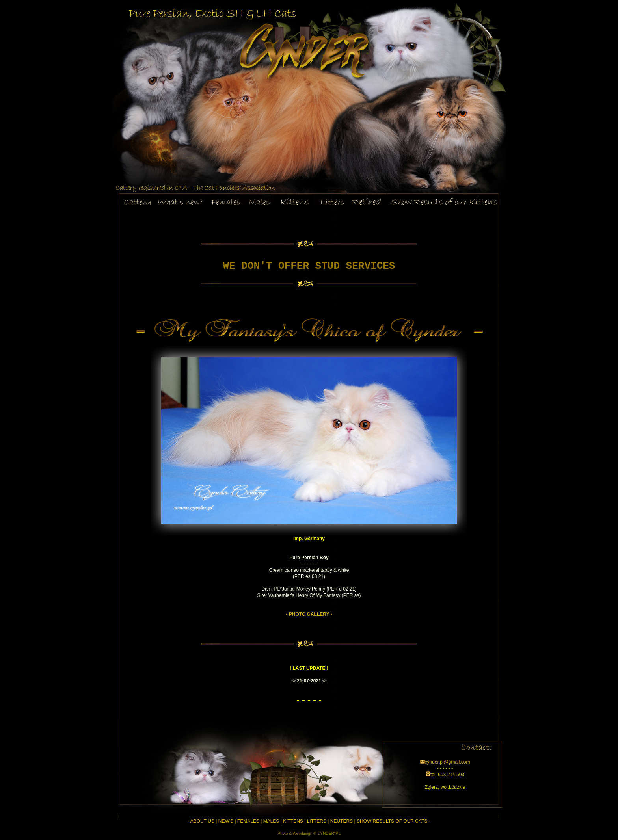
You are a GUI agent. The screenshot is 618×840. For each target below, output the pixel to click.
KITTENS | (294, 821)
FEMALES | (249, 821)
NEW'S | (227, 821)
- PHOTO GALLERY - (309, 614)
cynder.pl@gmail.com (448, 762)
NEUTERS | (343, 821)
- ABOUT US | (202, 821)
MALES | (273, 821)
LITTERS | (318, 821)
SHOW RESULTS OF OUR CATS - (394, 821)
